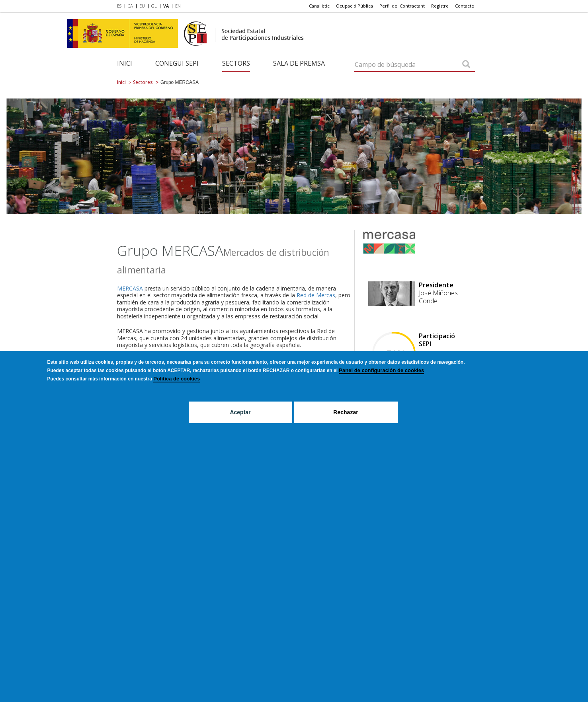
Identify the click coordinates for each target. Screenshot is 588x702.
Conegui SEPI (177, 63)
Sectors (236, 63)
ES (119, 6)
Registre (440, 6)
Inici (125, 63)
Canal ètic (319, 6)
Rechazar (346, 412)
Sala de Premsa (299, 63)
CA (130, 6)
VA (166, 6)
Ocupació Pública (355, 6)
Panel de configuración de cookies (381, 370)
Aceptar (240, 412)
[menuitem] (121, 6)
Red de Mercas (316, 295)
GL (154, 6)
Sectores (143, 82)
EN (178, 6)
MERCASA (130, 288)
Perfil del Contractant (402, 6)
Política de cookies (177, 379)
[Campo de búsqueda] (466, 65)
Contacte (465, 6)
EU (142, 6)
